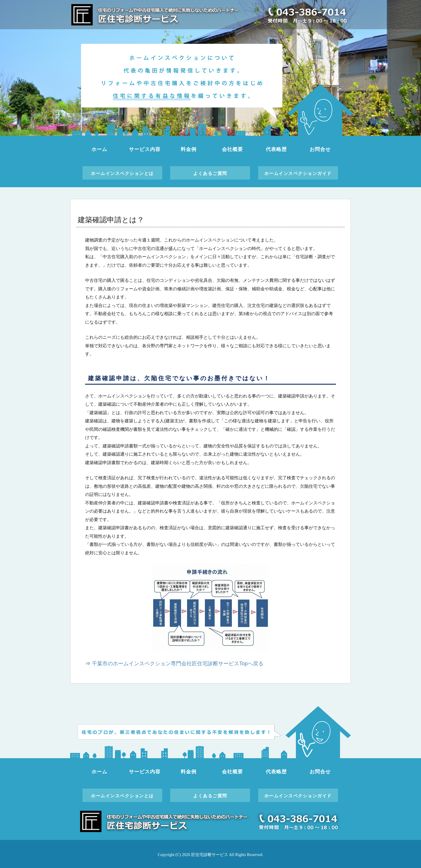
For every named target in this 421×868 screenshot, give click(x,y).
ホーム (99, 149)
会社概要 (232, 149)
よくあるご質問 (210, 173)
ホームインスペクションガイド (298, 173)
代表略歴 (276, 149)
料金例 (189, 149)
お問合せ (320, 149)
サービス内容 (145, 149)
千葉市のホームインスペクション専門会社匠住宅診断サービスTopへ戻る (178, 664)
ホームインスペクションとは (122, 173)
